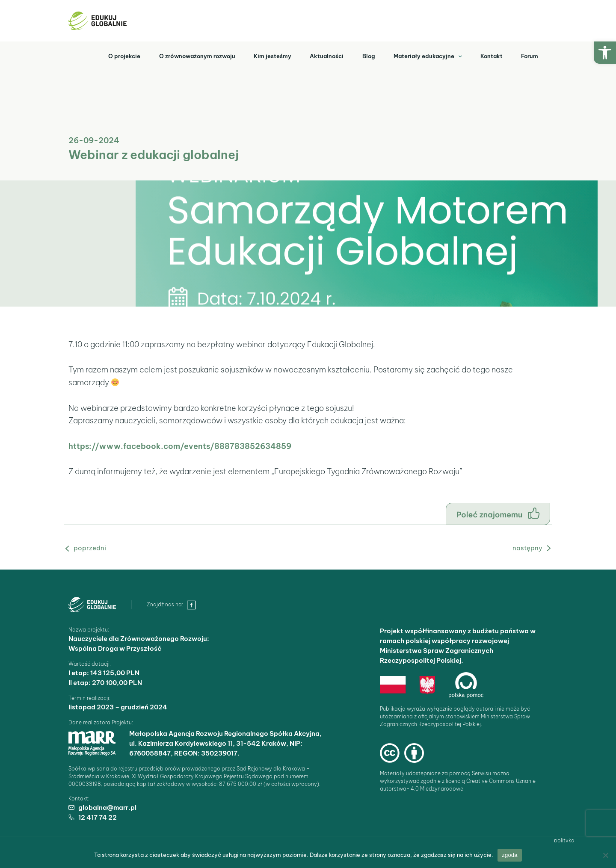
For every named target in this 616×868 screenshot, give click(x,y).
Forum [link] (529, 56)
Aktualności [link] (318, 56)
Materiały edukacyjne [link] (423, 56)
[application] (453, 56)
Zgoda (510, 855)
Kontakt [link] (489, 56)
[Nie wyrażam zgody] (605, 855)
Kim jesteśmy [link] (261, 56)
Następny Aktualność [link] (517, 548)
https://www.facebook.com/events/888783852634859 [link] (180, 446)
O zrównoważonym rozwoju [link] (184, 56)
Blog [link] (361, 56)
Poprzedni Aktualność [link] (100, 548)
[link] (605, 53)
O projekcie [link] (109, 56)
